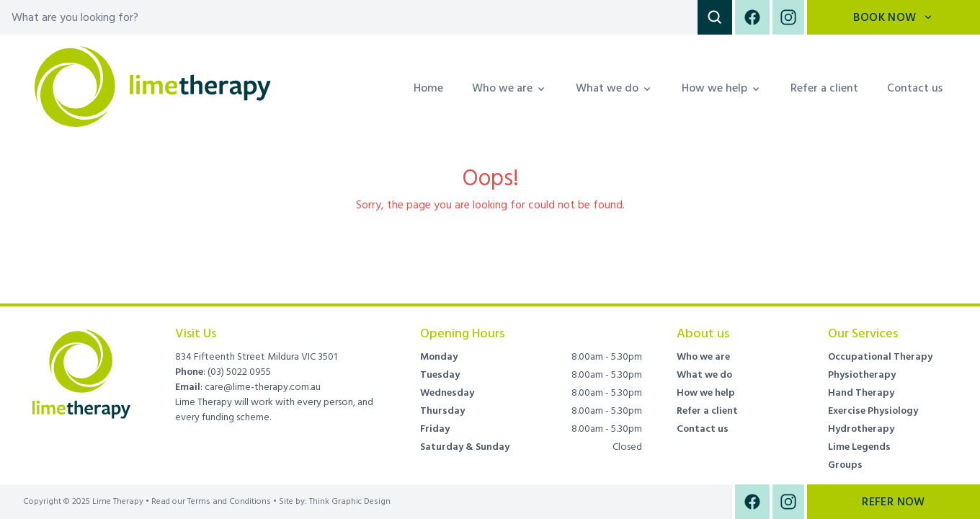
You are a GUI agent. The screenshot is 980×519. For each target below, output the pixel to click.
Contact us (915, 88)
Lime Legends (859, 447)
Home (428, 88)
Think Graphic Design (350, 501)
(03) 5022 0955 (239, 372)
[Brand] (82, 365)
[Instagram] (787, 17)
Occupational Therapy (880, 357)
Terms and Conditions (229, 502)
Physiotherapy (862, 375)
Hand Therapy (861, 393)
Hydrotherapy (861, 429)
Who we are (703, 357)
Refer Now (894, 502)
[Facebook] (752, 17)
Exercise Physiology (873, 411)
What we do (704, 375)
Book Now (893, 17)
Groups (845, 465)
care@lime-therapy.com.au (263, 387)
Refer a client (824, 88)
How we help (706, 393)
